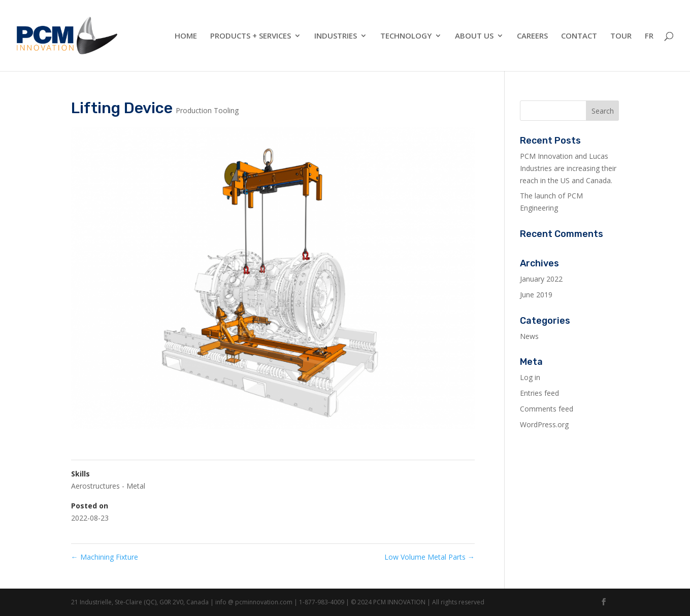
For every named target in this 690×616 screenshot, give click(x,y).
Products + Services (251, 36)
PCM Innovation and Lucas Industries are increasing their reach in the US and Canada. (568, 168)
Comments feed (547, 409)
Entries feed (539, 393)
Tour (621, 36)
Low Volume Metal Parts (430, 557)
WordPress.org (544, 424)
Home (186, 36)
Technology (406, 36)
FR (649, 36)
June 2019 (536, 295)
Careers (532, 36)
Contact (579, 36)
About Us (474, 36)
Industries (336, 36)
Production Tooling (207, 110)
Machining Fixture (105, 557)
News (529, 336)
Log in (530, 377)
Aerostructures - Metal (108, 486)
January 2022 (541, 279)
